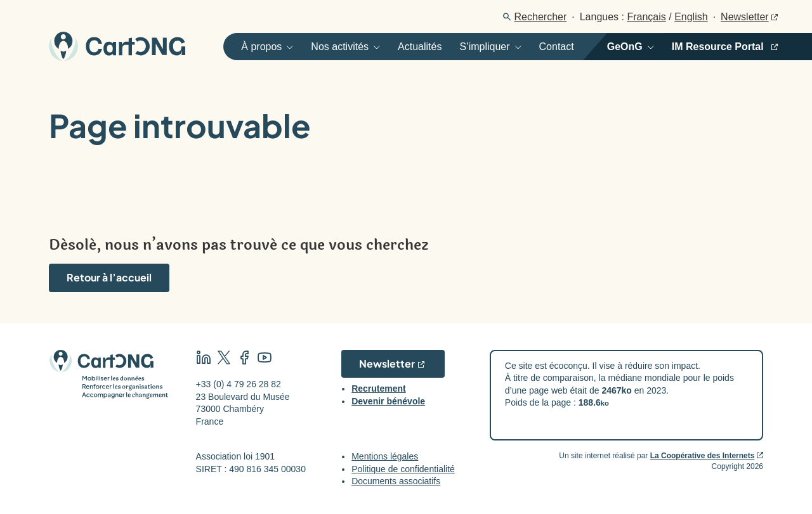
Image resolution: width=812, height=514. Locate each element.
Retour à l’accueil (109, 277)
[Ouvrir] (263, 47)
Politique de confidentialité (403, 469)
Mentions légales (385, 456)
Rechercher (541, 17)
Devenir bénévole (388, 401)
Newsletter (745, 17)
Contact (557, 47)
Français (646, 17)
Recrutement (379, 389)
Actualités (420, 47)
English (691, 17)
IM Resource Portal (718, 47)
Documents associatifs (396, 481)
